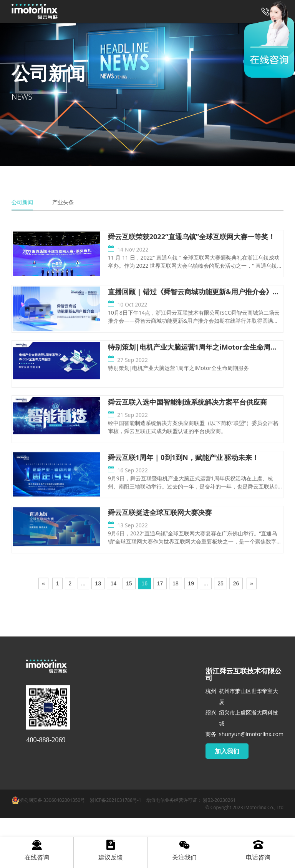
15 (129, 635)
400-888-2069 (46, 790)
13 (98, 635)
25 (220, 635)
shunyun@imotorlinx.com (251, 784)
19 (191, 635)
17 (160, 635)
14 (114, 635)
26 (236, 635)
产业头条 (63, 202)
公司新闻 (22, 202)
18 (176, 635)
